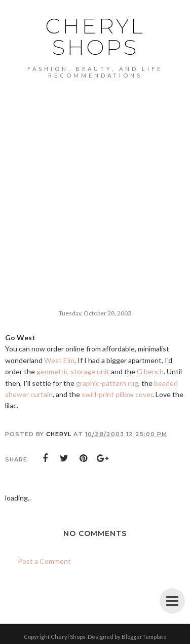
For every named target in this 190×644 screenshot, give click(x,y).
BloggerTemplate (144, 637)
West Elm (59, 360)
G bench (150, 371)
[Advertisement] (95, 179)
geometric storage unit (73, 371)
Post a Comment (44, 561)
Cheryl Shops (95, 37)
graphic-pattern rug (107, 383)
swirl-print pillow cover (117, 394)
